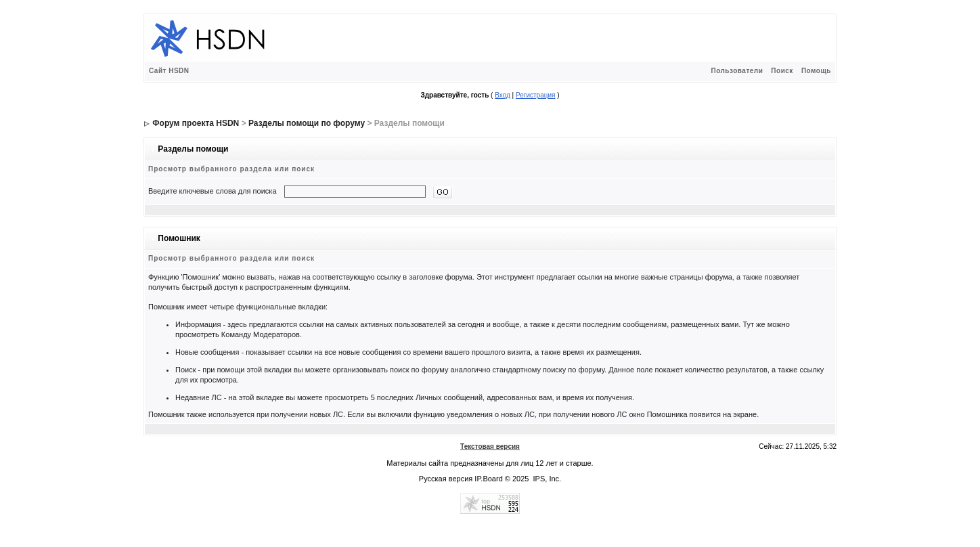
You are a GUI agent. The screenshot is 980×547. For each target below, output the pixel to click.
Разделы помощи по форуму (307, 123)
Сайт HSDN (169, 71)
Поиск (782, 71)
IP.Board (488, 479)
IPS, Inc (547, 479)
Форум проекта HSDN (196, 123)
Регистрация (535, 95)
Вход (503, 95)
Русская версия (446, 479)
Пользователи (737, 71)
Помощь (816, 71)
